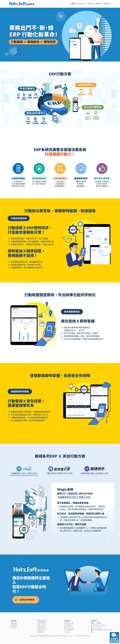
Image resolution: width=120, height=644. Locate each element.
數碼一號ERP (42, 625)
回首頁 (73, 4)
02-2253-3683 (97, 627)
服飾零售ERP (42, 627)
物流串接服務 (69, 630)
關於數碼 (99, 4)
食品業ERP (41, 632)
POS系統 (67, 632)
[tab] (24, 470)
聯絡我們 (107, 4)
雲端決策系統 (69, 627)
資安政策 (14, 627)
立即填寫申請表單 (28, 600)
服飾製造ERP (42, 630)
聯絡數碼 (14, 625)
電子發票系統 (69, 625)
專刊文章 (91, 4)
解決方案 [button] (81, 4)
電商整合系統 (69, 623)
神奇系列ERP (42, 623)
